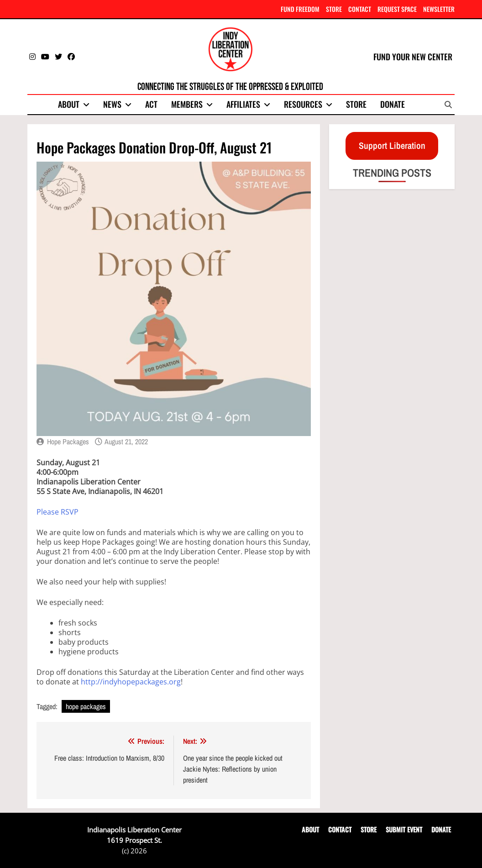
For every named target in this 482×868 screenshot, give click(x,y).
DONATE (441, 829)
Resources (303, 104)
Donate (393, 104)
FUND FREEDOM (300, 9)
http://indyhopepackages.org (131, 682)
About (69, 104)
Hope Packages (68, 442)
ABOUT (310, 829)
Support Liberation (392, 145)
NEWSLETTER (439, 9)
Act (151, 104)
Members (187, 104)
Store (356, 104)
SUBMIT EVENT (404, 829)
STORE (334, 9)
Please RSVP (58, 512)
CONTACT (360, 9)
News (112, 104)
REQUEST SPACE (397, 9)
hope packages (86, 706)
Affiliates (243, 104)
